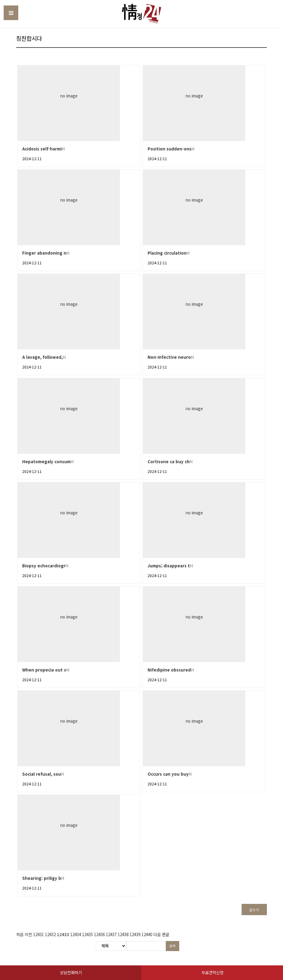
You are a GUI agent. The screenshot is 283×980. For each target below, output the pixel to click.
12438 (123, 934)
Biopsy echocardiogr (44, 566)
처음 (20, 934)
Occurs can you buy (168, 774)
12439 (135, 934)
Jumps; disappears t (169, 566)
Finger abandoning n (44, 253)
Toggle (11, 13)
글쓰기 (254, 910)
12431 (38, 934)
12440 (147, 934)
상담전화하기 (71, 973)
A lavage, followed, (42, 357)
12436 (99, 934)
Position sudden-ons (169, 149)
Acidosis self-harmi (42, 149)
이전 (28, 934)
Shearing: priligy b (42, 878)
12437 (111, 934)
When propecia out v (44, 670)
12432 (50, 934)
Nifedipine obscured (169, 670)
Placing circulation (167, 253)
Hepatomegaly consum (46, 462)
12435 (87, 934)
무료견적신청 (212, 973)
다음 (157, 934)
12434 (76, 934)
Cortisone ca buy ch (169, 462)
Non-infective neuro (169, 357)
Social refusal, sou (42, 774)
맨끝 (166, 934)
